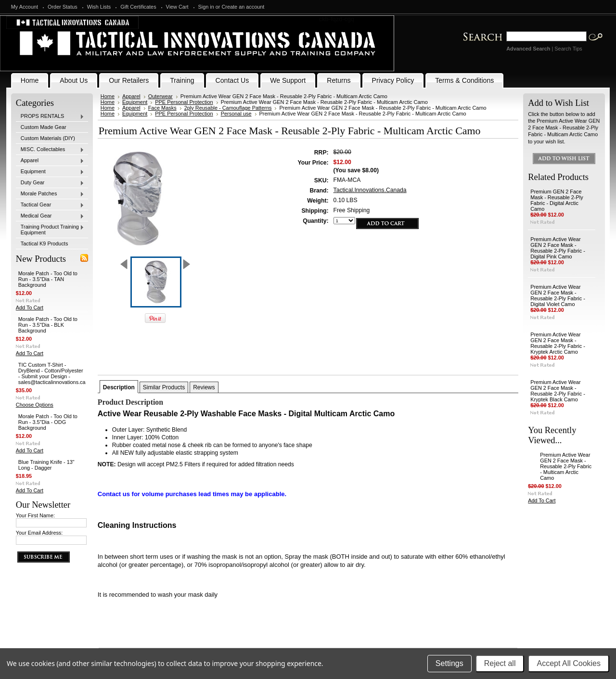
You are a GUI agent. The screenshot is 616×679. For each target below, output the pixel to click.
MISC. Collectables (50, 150)
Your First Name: (35, 515)
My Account (25, 7)
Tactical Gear (50, 205)
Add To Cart (30, 307)
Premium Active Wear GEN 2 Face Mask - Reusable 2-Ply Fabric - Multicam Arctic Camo (566, 466)
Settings (449, 663)
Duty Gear (50, 183)
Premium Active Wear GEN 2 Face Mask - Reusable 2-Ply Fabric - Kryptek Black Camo (558, 391)
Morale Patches (50, 194)
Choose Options (35, 405)
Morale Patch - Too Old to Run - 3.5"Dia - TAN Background (48, 279)
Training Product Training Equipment (50, 230)
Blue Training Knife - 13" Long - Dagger (46, 465)
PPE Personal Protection (184, 102)
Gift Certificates (138, 7)
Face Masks (162, 108)
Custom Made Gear (44, 127)
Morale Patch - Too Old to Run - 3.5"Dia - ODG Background (48, 422)
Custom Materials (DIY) (48, 138)
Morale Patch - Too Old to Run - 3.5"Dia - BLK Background (48, 325)
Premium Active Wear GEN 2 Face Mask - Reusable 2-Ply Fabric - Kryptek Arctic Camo (558, 343)
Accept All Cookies (569, 663)
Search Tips (568, 49)
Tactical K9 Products (45, 243)
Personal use (236, 114)
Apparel (50, 161)
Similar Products (164, 387)
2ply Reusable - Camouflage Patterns (228, 108)
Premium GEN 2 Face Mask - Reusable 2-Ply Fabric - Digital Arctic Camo (557, 200)
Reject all (500, 663)
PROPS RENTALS (50, 116)
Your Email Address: (39, 533)
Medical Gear (50, 216)
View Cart (177, 7)
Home (108, 96)
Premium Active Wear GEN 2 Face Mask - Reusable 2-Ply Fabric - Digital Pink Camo (558, 248)
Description (119, 387)
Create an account (243, 7)
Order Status (63, 7)
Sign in (206, 7)
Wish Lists (99, 7)
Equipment (50, 172)
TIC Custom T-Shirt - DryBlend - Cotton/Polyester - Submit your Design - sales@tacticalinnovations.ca (52, 373)
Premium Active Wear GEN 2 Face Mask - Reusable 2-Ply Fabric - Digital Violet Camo (558, 295)
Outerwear (160, 96)
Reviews (204, 387)
